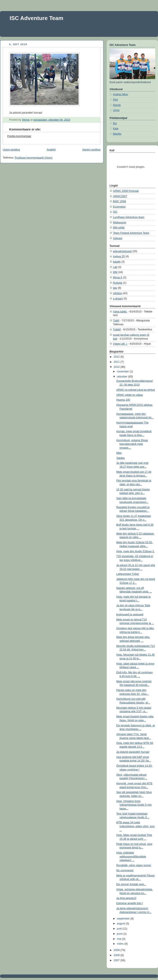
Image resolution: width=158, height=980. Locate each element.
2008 (117, 955)
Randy (117, 105)
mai (120, 939)
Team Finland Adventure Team (131, 233)
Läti (115, 267)
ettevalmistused (122, 251)
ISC (115, 212)
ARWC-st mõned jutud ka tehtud (136, 390)
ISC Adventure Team (36, 18)
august (121, 924)
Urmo (116, 110)
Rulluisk (118, 283)
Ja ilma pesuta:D (126, 898)
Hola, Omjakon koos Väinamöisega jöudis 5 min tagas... (134, 805)
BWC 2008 (119, 201)
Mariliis (117, 134)
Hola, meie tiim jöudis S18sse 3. (135, 551)
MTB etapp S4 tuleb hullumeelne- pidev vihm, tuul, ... (136, 826)
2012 (117, 357)
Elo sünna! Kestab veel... (131, 884)
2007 (117, 960)
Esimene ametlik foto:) (130, 903)
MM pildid (119, 228)
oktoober (123, 377)
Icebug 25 (119, 256)
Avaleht (51, 150)
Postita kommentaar (19, 136)
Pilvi (115, 100)
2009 (117, 950)
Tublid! (117, 330)
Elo (115, 123)
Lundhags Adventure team (129, 217)
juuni (120, 934)
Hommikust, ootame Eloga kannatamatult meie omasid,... (132, 444)
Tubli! (116, 321)
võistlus (117, 293)
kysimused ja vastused (130, 614)
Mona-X (118, 278)
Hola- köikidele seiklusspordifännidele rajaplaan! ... (131, 856)
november (123, 371)
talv (115, 288)
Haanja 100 (123, 400)
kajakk (117, 262)
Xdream (118, 238)
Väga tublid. (120, 312)
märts (121, 944)
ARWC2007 (120, 196)
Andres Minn (121, 94)
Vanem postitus (91, 150)
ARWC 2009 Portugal (126, 191)
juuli (120, 929)
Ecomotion (119, 207)
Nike (119, 453)
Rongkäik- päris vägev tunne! (134, 865)
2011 (117, 362)
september (124, 919)
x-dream (118, 299)
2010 (117, 367)
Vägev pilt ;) (120, 344)
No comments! (125, 870)
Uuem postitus (11, 150)
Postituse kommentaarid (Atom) (34, 158)
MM (115, 272)
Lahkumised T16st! (128, 574)
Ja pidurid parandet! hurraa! (133, 752)
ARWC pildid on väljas (130, 395)
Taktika (121, 458)
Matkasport (120, 223)
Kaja (116, 129)
